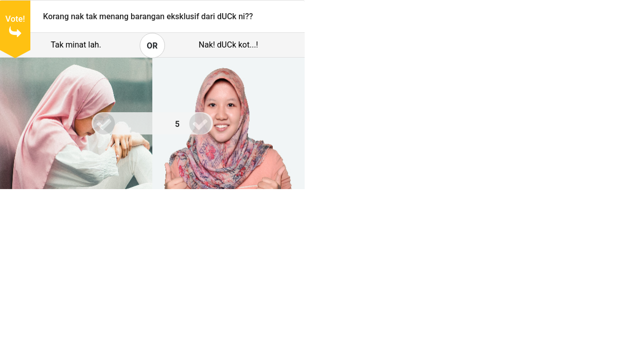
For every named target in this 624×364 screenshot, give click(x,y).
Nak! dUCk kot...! (228, 45)
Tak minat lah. (76, 45)
